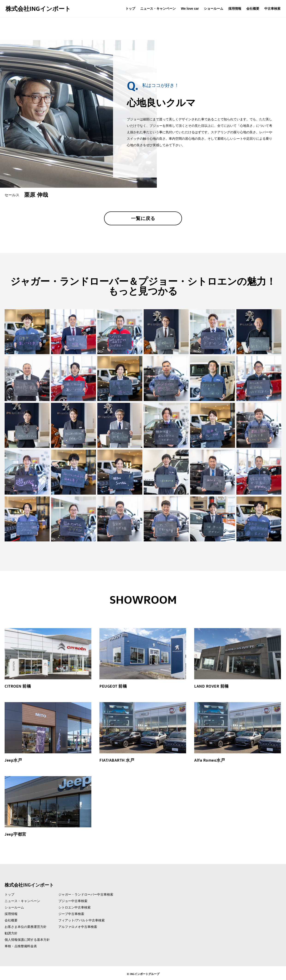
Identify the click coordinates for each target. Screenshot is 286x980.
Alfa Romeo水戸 (210, 760)
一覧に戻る (143, 218)
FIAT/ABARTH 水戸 (117, 760)
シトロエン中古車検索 (74, 907)
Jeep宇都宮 (15, 834)
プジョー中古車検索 (73, 901)
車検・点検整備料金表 (21, 946)
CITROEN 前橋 (18, 686)
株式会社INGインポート (38, 9)
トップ (130, 9)
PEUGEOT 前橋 (113, 686)
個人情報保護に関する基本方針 (27, 940)
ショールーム (214, 9)
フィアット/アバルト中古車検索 (82, 920)
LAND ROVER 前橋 (212, 686)
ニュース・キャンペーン (158, 9)
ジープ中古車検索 (71, 914)
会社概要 (253, 9)
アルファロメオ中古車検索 (78, 927)
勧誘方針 (11, 933)
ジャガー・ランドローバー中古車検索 (86, 894)
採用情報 (235, 9)
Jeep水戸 (13, 760)
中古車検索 (272, 9)
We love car (190, 9)
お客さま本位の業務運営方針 (26, 927)
